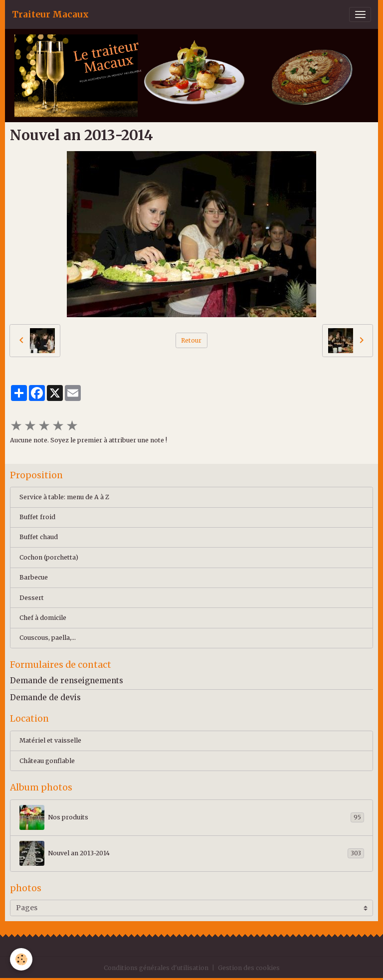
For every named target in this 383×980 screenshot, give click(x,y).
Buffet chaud (39, 537)
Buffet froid (37, 517)
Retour (191, 340)
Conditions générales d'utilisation (156, 968)
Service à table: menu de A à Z (64, 497)
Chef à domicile (43, 618)
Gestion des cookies (249, 968)
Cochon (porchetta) (49, 557)
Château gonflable (47, 761)
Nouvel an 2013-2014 (192, 853)
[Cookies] (21, 959)
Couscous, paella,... (48, 638)
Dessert (32, 598)
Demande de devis (45, 697)
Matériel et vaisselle (50, 740)
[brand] (50, 14)
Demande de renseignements (67, 681)
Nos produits (192, 817)
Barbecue (34, 577)
